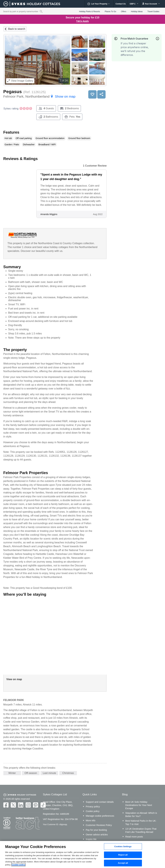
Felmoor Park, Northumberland (39, 96)
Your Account (151, 4)
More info (91, 820)
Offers (124, 12)
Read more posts (134, 837)
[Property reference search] (41, 11)
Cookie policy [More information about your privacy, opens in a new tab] (19, 865)
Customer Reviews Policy (99, 825)
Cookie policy (93, 811)
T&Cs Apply (83, 21)
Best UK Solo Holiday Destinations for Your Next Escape (139, 805)
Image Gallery (20, 81)
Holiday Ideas (137, 12)
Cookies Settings (123, 846)
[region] (82, 854)
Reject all (123, 855)
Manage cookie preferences (100, 816)
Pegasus (13, 92)
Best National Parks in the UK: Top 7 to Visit (141, 822)
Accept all (123, 863)
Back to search (17, 29)
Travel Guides (153, 12)
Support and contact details (100, 802)
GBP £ (134, 4)
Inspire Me (91, 839)
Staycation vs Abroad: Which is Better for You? (141, 815)
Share (101, 94)
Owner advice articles (97, 835)
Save (92, 94)
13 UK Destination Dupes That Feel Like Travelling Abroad (141, 830)
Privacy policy (93, 807)
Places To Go (110, 12)
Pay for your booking (96, 830)
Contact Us (121, 4)
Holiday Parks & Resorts (90, 12)
